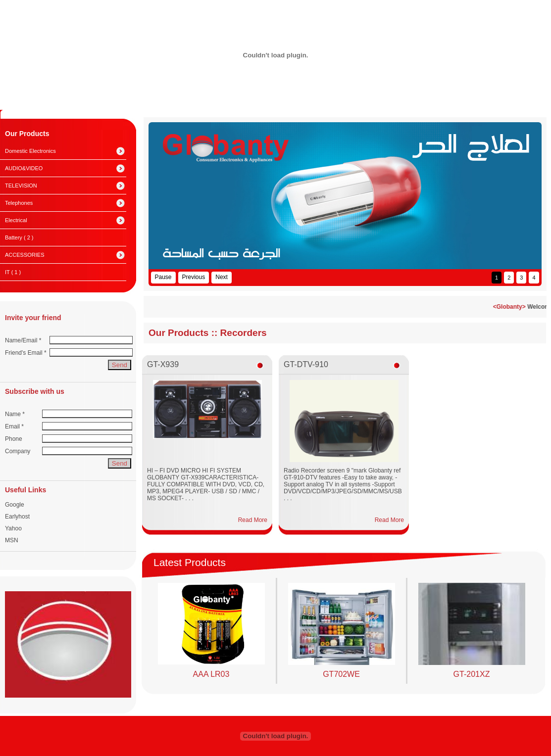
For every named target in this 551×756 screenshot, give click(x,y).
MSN (12, 540)
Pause (163, 277)
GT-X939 (163, 364)
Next (222, 277)
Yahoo (13, 528)
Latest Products (190, 562)
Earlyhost (17, 517)
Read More (253, 520)
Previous (194, 277)
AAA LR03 (211, 674)
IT (13, 272)
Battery (19, 237)
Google (15, 505)
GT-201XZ (472, 674)
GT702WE (341, 674)
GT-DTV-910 (306, 364)
